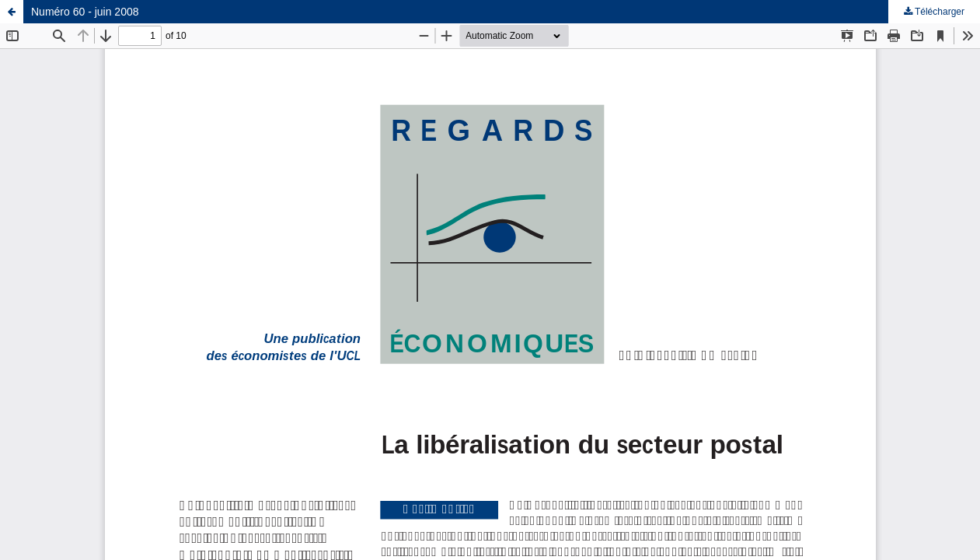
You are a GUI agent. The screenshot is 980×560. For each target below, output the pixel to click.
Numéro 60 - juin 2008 (85, 12)
